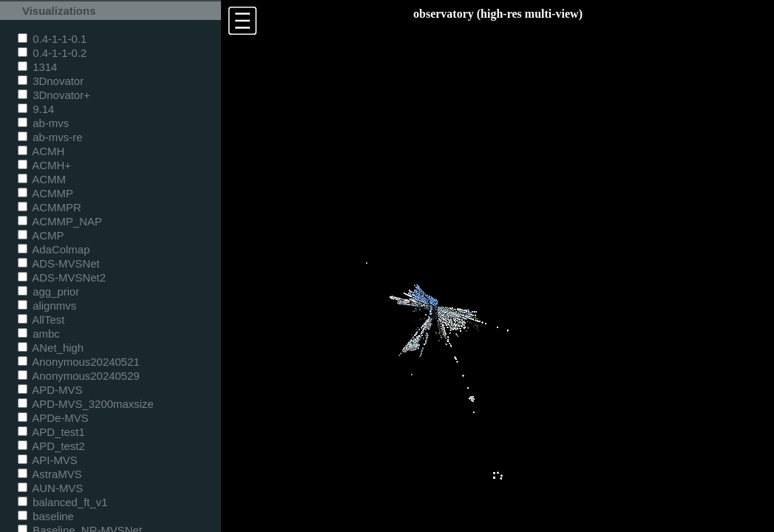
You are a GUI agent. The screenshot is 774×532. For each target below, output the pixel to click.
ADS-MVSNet (59, 263)
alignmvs (47, 306)
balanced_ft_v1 (63, 502)
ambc (39, 334)
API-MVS (48, 460)
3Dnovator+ (54, 95)
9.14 (36, 109)
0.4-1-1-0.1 (52, 39)
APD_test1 (51, 432)
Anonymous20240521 (79, 362)
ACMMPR (50, 207)
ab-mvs (43, 123)
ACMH (41, 151)
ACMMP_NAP (60, 221)
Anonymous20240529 (79, 376)
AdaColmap (54, 249)
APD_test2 (51, 446)
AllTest (41, 320)
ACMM (42, 179)
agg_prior (48, 291)
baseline (46, 516)
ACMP (41, 235)
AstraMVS (50, 474)
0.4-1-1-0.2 (52, 53)
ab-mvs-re (50, 137)
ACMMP (45, 193)
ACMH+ (44, 165)
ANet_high (51, 348)
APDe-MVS (53, 418)
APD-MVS (50, 390)
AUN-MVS (50, 488)
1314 (37, 67)
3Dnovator (51, 81)
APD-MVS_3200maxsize (86, 404)
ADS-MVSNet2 (62, 277)
